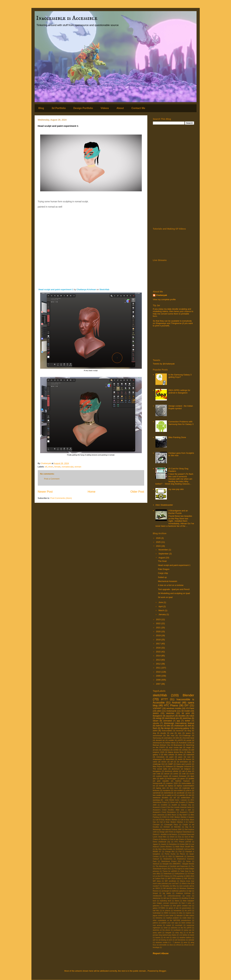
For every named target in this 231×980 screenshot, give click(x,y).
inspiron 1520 (172, 783)
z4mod (178, 945)
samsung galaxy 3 (183, 728)
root (189, 757)
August (162, 558)
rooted (169, 925)
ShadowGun (168, 859)
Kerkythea (173, 844)
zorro (155, 731)
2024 (159, 546)
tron (190, 793)
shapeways (157, 759)
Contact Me (138, 108)
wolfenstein (186, 797)
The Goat (162, 561)
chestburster (157, 896)
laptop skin (161, 788)
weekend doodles (161, 797)
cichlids (185, 750)
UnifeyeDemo (179, 874)
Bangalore (158, 716)
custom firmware (179, 776)
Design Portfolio (83, 108)
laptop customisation (186, 786)
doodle (163, 733)
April (161, 606)
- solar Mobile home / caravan (175, 800)
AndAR (174, 805)
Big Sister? (183, 815)
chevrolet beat (188, 738)
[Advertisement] (174, 176)
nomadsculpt (68, 467)
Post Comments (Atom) (61, 498)
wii (175, 797)
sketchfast (170, 759)
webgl (159, 718)
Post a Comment (52, 479)
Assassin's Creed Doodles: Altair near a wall (172, 810)
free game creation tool (182, 906)
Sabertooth (179, 856)
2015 (159, 652)
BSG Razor (172, 815)
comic (176, 774)
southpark (177, 930)
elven (51, 467)
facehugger (172, 778)
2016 (159, 648)
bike (168, 726)
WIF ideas (157, 881)
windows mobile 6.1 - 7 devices (168, 942)
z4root (186, 945)
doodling (185, 898)
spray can (188, 930)
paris (180, 757)
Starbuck (156, 864)
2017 (159, 644)
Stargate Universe (184, 766)
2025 (159, 542)
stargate (168, 933)
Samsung (157, 738)
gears (183, 778)
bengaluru (157, 771)
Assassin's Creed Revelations (164, 812)
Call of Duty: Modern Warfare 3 (172, 822)
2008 (159, 680)
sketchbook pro (172, 718)
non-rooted (178, 790)
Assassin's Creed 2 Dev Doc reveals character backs (172, 807)
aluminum (176, 769)
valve (155, 762)
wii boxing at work (165, 940)
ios (154, 786)
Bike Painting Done (177, 437)
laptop (170, 786)
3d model (186, 711)
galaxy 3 (156, 754)
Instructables (167, 731)
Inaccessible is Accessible (67, 18)
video (174, 938)
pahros (155, 923)
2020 (159, 632)
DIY (187, 705)
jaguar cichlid (158, 916)
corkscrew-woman (174, 896)
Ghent (172, 837)
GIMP (171, 764)
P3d (180, 852)
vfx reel (166, 938)
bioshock (180, 731)
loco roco (174, 788)
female (57, 467)
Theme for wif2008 (170, 871)
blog (189, 731)
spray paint (157, 933)
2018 (159, 640)
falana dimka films (176, 752)
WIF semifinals (170, 881)
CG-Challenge (185, 735)
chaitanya (166, 750)
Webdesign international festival (179, 723)
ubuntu (156, 723)
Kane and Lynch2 (184, 764)
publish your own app (170, 923)
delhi (162, 778)
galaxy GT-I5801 (159, 908)
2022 (159, 623)
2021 (159, 628)
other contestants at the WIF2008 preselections (172, 920)
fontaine (166, 906)
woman (78, 467)
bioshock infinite (171, 771)
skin (180, 733)
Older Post (137, 492)
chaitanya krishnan (183, 893)
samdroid (157, 793)
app (178, 721)
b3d (177, 738)
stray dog (179, 933)
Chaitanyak (162, 295)
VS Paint (190, 708)
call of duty (186, 771)
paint (171, 757)
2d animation (182, 762)
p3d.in (189, 790)
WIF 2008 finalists (174, 879)
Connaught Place (171, 825)
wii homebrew (180, 940)
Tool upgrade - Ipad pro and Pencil (174, 589)
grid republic (163, 781)
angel (189, 747)
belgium (187, 769)
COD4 (164, 817)
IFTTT (164, 699)
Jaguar (155, 844)
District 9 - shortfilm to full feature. (165, 834)
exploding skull (165, 901)
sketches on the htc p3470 (181, 928)
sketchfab (160, 695)
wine (185, 942)
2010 (159, 672)
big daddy (167, 893)
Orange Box (170, 852)
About (120, 108)
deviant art (160, 740)
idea (181, 913)
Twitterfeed (167, 874)
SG (163, 856)
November (164, 550)
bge (190, 891)
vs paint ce (169, 795)
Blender (188, 695)
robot (192, 716)
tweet (192, 935)
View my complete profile (164, 299)
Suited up (162, 577)
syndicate (181, 793)
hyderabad (157, 913)
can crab (157, 774)
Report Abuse (161, 953)
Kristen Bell (184, 844)
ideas (180, 754)
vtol (190, 795)
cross (188, 896)
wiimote (191, 940)
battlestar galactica (179, 891)
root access (157, 925)
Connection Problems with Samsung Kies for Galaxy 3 (181, 423)
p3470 (180, 740)
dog (154, 733)
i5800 (166, 913)
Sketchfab (104, 289)
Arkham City (186, 805)
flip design (166, 728)
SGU (170, 856)
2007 (159, 684)
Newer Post (45, 492)
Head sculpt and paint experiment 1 (56, 289)
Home (92, 492)
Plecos (182, 854)
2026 (159, 538)
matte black (187, 918)
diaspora (175, 898)
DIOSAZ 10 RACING (172, 827)
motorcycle (171, 711)
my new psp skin (176, 489)
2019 (159, 635)
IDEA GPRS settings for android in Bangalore (179, 391)
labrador (180, 916)
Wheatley (166, 886)
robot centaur (186, 923)
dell (189, 726)
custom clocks (162, 776)
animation (168, 738)
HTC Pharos (171, 705)
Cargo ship (163, 573)
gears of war (174, 908)
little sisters (190, 916)
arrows (156, 750)
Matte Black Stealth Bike (185, 847)
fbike (189, 752)
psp (172, 733)
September (164, 554)
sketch (156, 713)
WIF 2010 (188, 879)
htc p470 (188, 911)
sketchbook (169, 793)
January (162, 614)
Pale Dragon (164, 569)
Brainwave (178, 745)
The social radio (160, 769)
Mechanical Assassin (168, 581)
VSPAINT (157, 708)
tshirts (185, 935)
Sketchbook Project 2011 (171, 861)
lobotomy (159, 918)
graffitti (191, 778)
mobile (171, 740)
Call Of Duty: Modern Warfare (166, 820)
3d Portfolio (59, 108)
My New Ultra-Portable (164, 849)
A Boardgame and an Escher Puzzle (178, 512)
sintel (166, 928)
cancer (167, 774)
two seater (157, 795)
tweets (158, 938)
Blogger (163, 971)
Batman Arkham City (162, 745)
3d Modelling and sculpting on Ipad (174, 593)
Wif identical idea (170, 888)
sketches (170, 713)
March (162, 610)
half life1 (156, 911)
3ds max (171, 735)
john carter (170, 916)
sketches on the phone (162, 930)
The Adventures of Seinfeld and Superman (172, 866)
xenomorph (157, 735)
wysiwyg (156, 800)
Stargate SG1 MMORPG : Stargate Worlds (178, 864)
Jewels (164, 844)
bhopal (155, 893)
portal (189, 740)
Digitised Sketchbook (184, 832)
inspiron (188, 913)
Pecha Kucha (170, 854)
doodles (182, 716)
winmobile (163, 945)
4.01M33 (164, 805)
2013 (159, 660)
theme (188, 759)
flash (155, 728)
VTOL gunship (178, 876)
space (188, 733)
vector (164, 762)
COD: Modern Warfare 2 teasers (182, 817)
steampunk (157, 743)
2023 (159, 619)
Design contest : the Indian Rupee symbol (181, 407)
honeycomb (158, 783)
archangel (165, 891)
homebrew (178, 911)
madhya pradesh (172, 918)
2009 (159, 676)
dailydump (157, 898)
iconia (174, 913)
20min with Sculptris (178, 802)
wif (172, 762)
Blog (41, 108)
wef (154, 940)
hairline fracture (182, 781)
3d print (186, 713)
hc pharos (166, 911)
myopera (166, 790)
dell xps (166, 898)
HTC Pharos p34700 (183, 842)
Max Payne (158, 766)
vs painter (181, 795)
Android (176, 703)
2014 (159, 656)
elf (46, 467)
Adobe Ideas (171, 743)
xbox (171, 945)
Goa (180, 837)
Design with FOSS (166, 832)
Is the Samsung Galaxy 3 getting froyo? (180, 376)
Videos (105, 108)
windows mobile (174, 708)
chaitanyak (179, 726)
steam (156, 721)
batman (159, 726)
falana (177, 901)
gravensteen (187, 908)
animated (167, 721)
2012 (159, 664)
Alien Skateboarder (164, 505)
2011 (159, 668)
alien (159, 711)
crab (184, 774)
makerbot (190, 754)
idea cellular (169, 754)
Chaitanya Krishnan (87, 289)
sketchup (187, 718)
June (161, 602)
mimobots (160, 757)
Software (169, 766)
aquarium (170, 716)
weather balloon (186, 938)
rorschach (179, 925)
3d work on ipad (165, 597)
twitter (188, 721)
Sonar (188, 861)
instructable (186, 783)
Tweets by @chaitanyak (164, 364)
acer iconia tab (176, 747)
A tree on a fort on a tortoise (171, 585)
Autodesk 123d (185, 743)
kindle (162, 786)
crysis (192, 774)
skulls (180, 759)
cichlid (176, 750)
